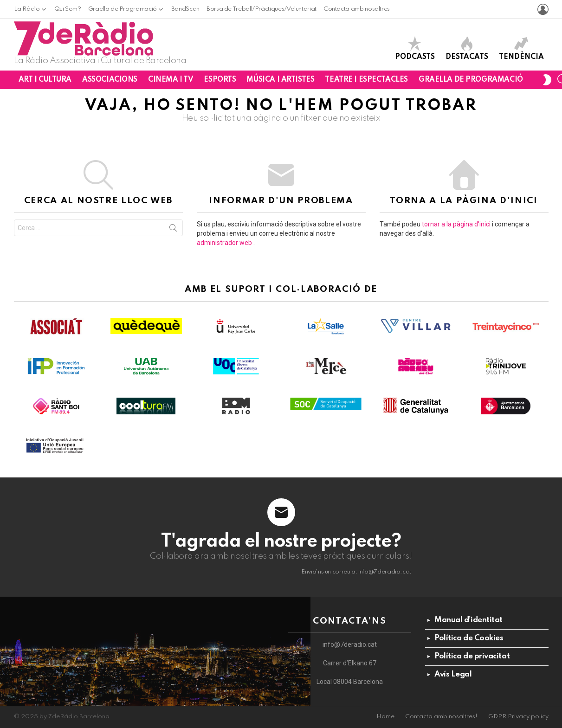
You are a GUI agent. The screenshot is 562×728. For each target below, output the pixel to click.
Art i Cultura (45, 80)
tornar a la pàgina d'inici (456, 224)
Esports (220, 80)
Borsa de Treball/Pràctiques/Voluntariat (262, 9)
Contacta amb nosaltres (357, 9)
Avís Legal (453, 674)
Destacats (467, 48)
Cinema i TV (171, 80)
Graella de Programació (123, 9)
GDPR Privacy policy (518, 717)
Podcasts (415, 48)
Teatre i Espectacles (366, 80)
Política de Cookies (469, 638)
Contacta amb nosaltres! (441, 717)
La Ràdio (27, 9)
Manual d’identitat (468, 620)
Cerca (173, 230)
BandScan (185, 9)
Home (385, 717)
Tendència (521, 48)
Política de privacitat (472, 656)
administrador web (224, 243)
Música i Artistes (280, 80)
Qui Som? (68, 9)
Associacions (110, 80)
